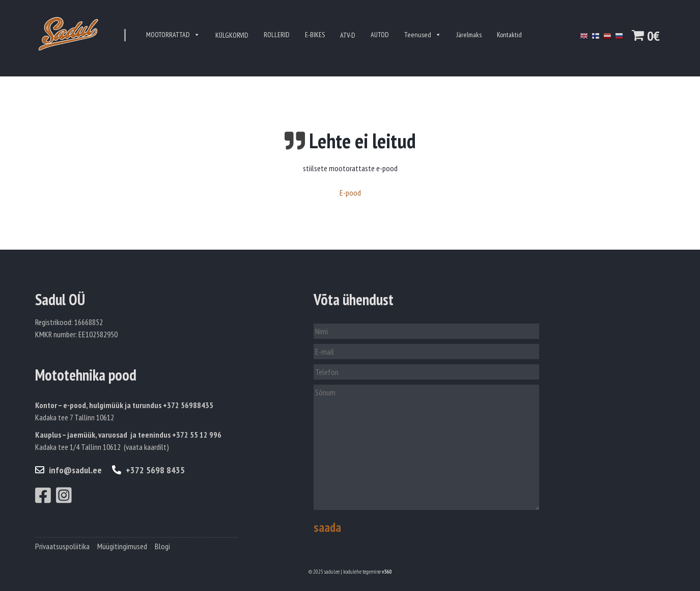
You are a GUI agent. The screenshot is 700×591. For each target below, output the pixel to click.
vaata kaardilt (146, 447)
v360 (387, 572)
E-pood (350, 193)
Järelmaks (469, 35)
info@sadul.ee (68, 470)
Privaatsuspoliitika (62, 546)
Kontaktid (509, 35)
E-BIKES (315, 35)
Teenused (423, 35)
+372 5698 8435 (148, 470)
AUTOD (380, 35)
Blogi (162, 546)
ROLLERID (277, 35)
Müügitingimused (122, 546)
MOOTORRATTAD (173, 35)
